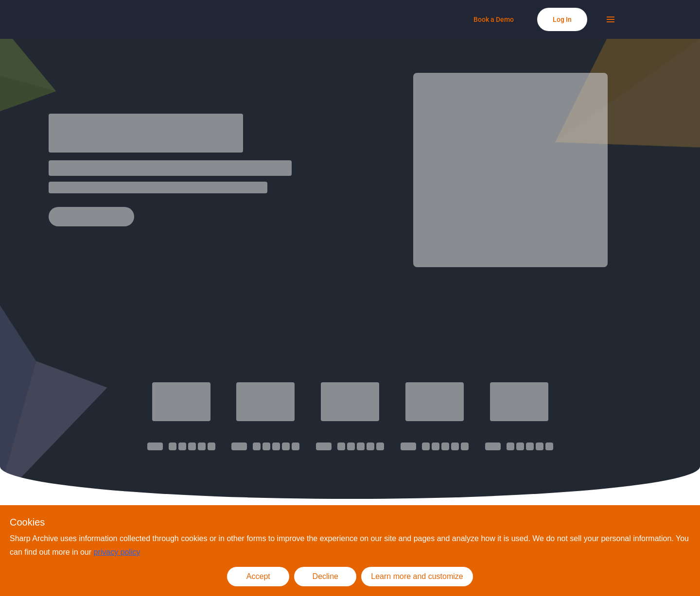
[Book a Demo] (494, 19)
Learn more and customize (417, 576)
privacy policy (117, 552)
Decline (325, 576)
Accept (258, 576)
